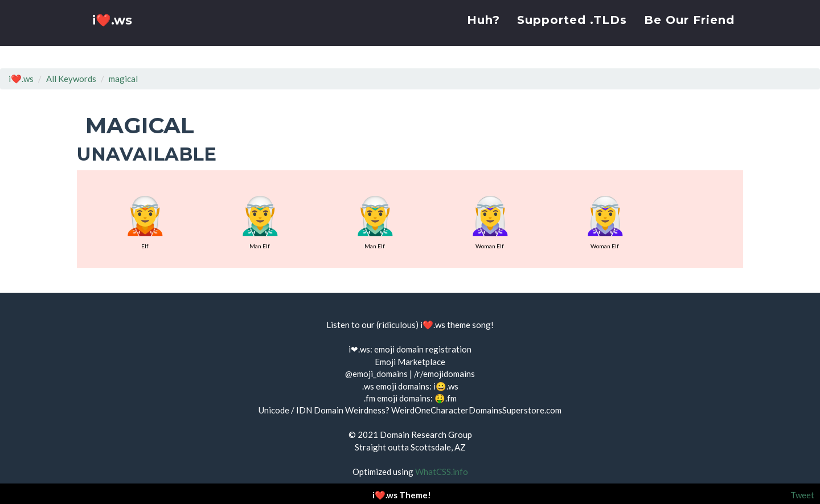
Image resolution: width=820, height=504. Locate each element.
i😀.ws (446, 386)
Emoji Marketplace (410, 362)
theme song (469, 325)
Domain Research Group (426, 435)
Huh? (483, 31)
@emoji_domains (376, 374)
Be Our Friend (689, 31)
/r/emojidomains (444, 374)
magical (123, 79)
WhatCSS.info (442, 472)
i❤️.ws (113, 34)
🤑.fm (446, 398)
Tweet (802, 495)
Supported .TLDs (572, 31)
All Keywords (71, 79)
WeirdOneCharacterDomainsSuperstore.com (476, 410)
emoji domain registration (423, 349)
